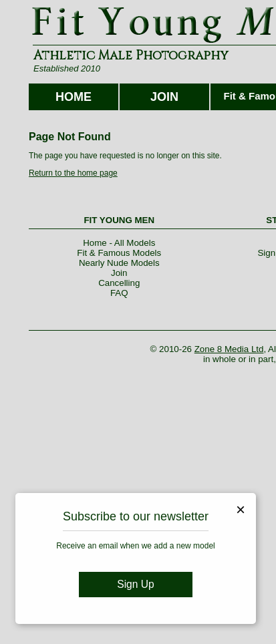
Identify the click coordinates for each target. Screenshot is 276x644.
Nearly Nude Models (119, 263)
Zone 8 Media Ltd (229, 349)
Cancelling (119, 283)
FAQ (119, 293)
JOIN (164, 97)
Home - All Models (119, 243)
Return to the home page (73, 173)
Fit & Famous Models (119, 253)
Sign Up (135, 584)
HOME (74, 97)
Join (119, 273)
